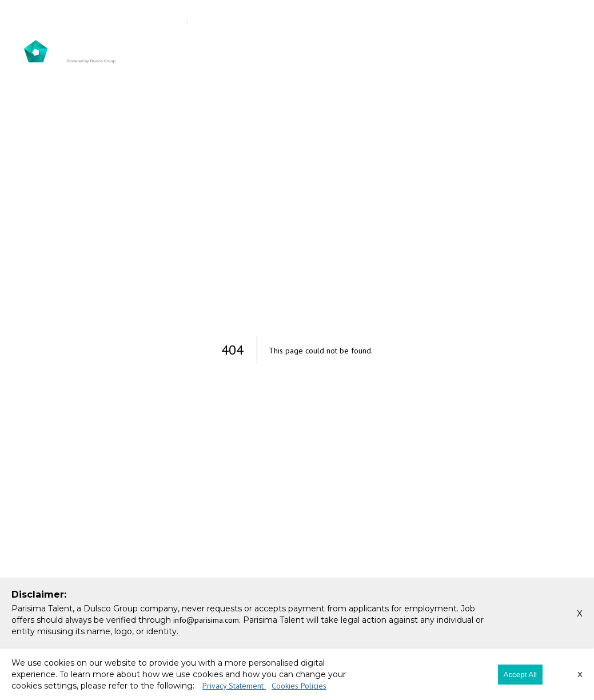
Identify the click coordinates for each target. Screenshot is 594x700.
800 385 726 (54, 22)
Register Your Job (405, 21)
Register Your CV (519, 22)
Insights (470, 52)
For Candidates (340, 52)
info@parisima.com (136, 22)
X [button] (580, 613)
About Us (214, 52)
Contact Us (548, 52)
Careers (506, 52)
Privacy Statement (234, 686)
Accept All (521, 675)
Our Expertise (412, 52)
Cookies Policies (299, 686)
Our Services (271, 52)
